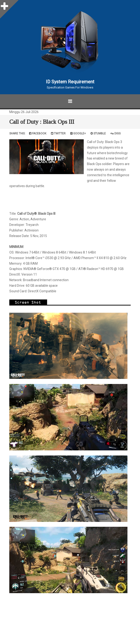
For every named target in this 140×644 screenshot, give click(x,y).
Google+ (78, 133)
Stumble (98, 133)
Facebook (38, 133)
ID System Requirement (70, 82)
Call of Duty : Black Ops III (42, 122)
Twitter (58, 133)
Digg (116, 133)
